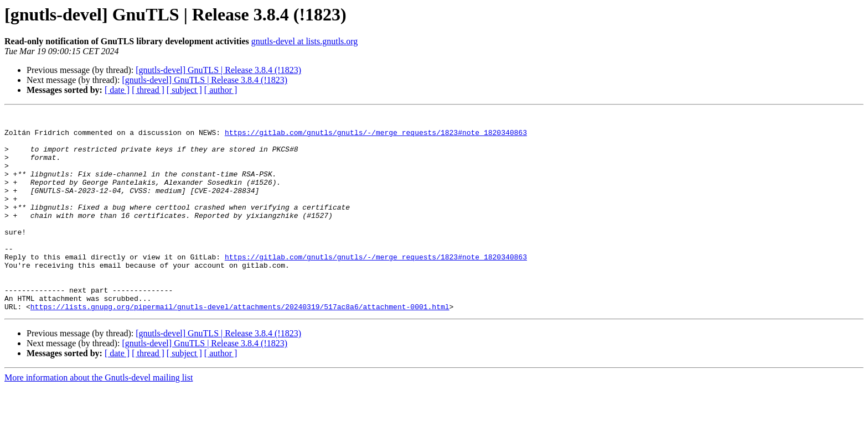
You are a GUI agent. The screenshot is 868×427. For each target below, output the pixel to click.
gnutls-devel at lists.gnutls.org (305, 41)
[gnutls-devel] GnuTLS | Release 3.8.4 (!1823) (218, 70)
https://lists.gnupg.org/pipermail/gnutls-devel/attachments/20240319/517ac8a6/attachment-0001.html (240, 346)
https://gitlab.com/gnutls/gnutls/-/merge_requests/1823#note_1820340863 (376, 137)
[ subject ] (184, 90)
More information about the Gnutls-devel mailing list (99, 417)
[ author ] (221, 90)
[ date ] (117, 90)
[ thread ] (148, 90)
